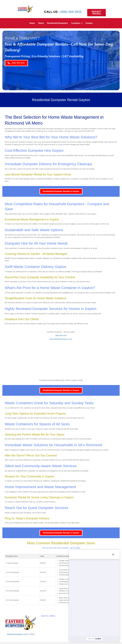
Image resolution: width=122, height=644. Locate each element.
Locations (76, 23)
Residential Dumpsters (57, 23)
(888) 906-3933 (71, 12)
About (41, 23)
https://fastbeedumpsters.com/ (61, 339)
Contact (89, 23)
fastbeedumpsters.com (17, 634)
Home (32, 23)
